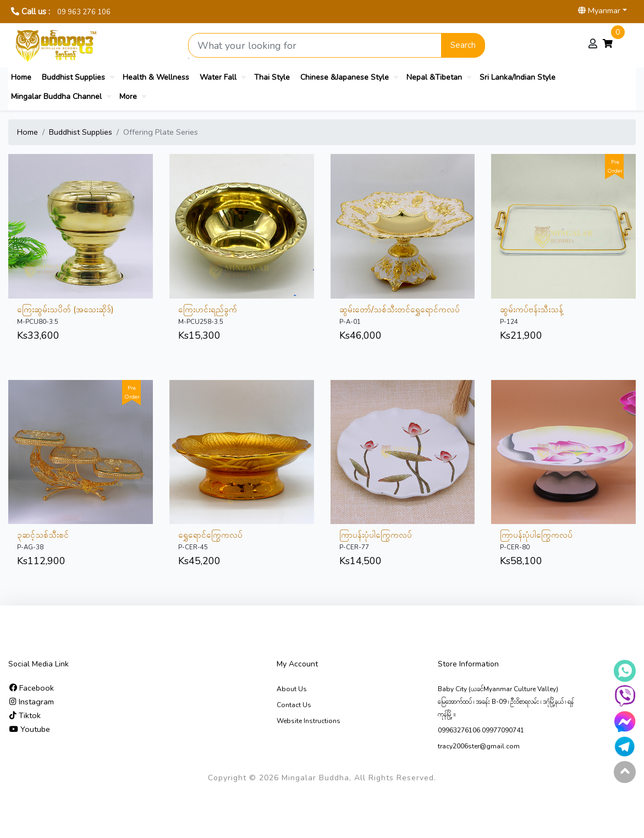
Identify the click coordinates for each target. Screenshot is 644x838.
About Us (292, 689)
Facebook (32, 688)
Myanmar (599, 10)
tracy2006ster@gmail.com (479, 746)
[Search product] (315, 45)
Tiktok (25, 715)
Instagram (32, 702)
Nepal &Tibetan (434, 77)
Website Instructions (309, 721)
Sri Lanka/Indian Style (518, 77)
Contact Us (294, 705)
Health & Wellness (156, 77)
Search (463, 45)
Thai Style (272, 77)
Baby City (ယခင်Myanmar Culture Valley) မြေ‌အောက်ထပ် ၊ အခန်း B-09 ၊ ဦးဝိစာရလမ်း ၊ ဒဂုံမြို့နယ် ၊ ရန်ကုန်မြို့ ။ (506, 702)
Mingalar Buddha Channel (56, 97)
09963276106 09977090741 (481, 730)
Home (21, 77)
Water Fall (218, 77)
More (128, 97)
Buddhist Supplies (73, 77)
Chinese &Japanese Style (345, 77)
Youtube (30, 729)
